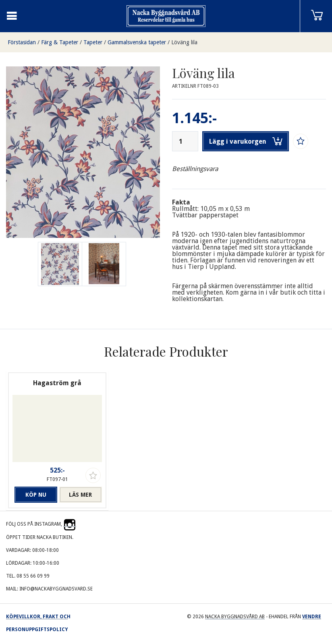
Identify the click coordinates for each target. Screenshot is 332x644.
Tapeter (93, 42)
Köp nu (36, 495)
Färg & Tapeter (60, 42)
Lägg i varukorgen (246, 141)
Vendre (312, 617)
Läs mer (80, 495)
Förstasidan (22, 42)
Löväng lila (184, 42)
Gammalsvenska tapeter (137, 42)
